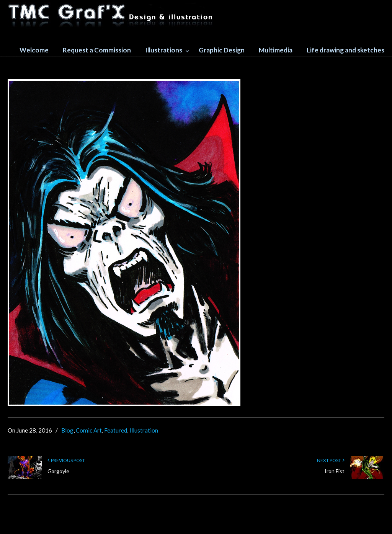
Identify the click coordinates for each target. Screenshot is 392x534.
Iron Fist (335, 471)
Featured (116, 430)
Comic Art (89, 430)
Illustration (144, 430)
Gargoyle (58, 471)
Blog (67, 430)
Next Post (331, 460)
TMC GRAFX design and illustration (111, 16)
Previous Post (66, 460)
